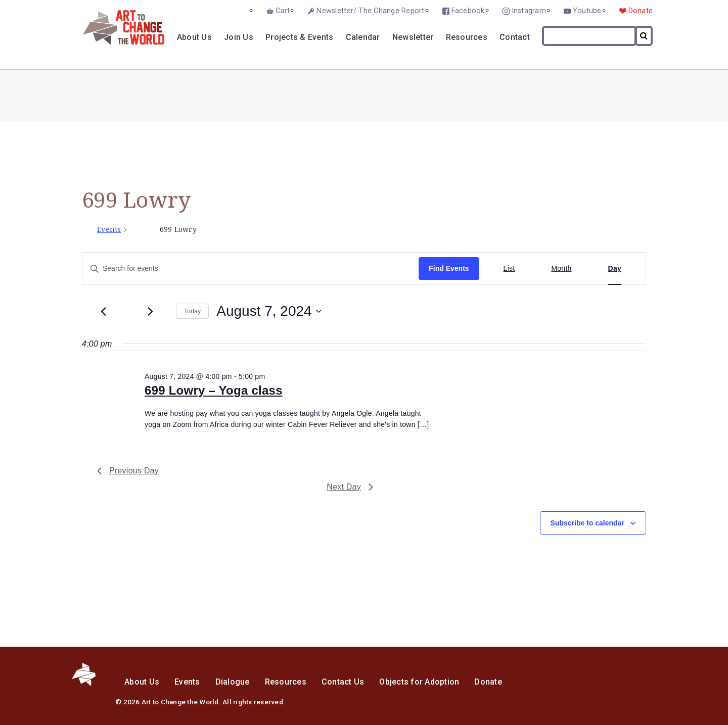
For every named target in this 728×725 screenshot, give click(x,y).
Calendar (363, 37)
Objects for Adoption (419, 682)
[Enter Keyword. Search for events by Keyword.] (251, 269)
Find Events (449, 268)
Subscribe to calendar (587, 523)
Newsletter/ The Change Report (370, 11)
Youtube (587, 11)
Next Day (350, 487)
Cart (283, 11)
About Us (194, 37)
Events (109, 229)
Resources (467, 37)
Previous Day (128, 471)
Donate (641, 11)
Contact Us (343, 682)
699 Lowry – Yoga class (214, 390)
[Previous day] (103, 311)
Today (192, 311)
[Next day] (150, 311)
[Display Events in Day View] (615, 269)
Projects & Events (299, 37)
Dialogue (233, 682)
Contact (515, 37)
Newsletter (413, 37)
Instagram (529, 11)
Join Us (239, 37)
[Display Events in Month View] (561, 269)
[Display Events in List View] (509, 269)
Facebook (468, 11)
